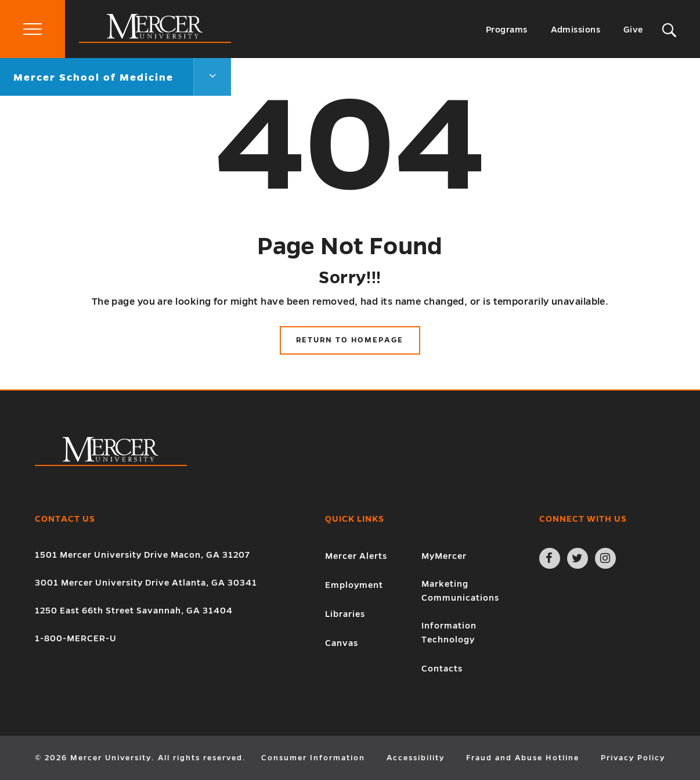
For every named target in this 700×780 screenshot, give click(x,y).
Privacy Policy (633, 758)
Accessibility (416, 758)
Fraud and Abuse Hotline (523, 758)
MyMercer (444, 556)
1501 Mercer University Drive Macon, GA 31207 (142, 555)
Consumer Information (313, 758)
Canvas (342, 643)
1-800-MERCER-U (76, 638)
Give (633, 30)
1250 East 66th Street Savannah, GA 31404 (134, 611)
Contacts (442, 669)
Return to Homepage (350, 340)
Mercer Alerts (356, 556)
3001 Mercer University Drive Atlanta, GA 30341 (146, 583)
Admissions (576, 30)
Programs (507, 30)
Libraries (345, 614)
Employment (354, 585)
